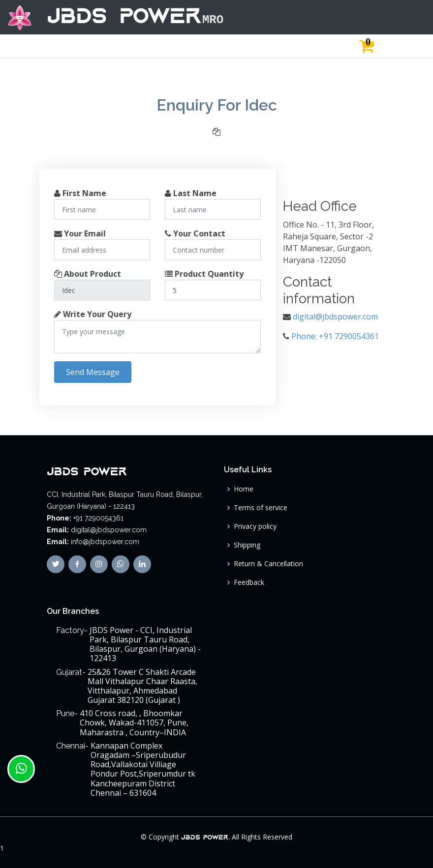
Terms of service (261, 508)
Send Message (93, 372)
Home (244, 489)
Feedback (249, 582)
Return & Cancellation (268, 564)
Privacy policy (255, 526)
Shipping (247, 545)
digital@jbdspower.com (335, 317)
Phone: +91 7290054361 (335, 336)
